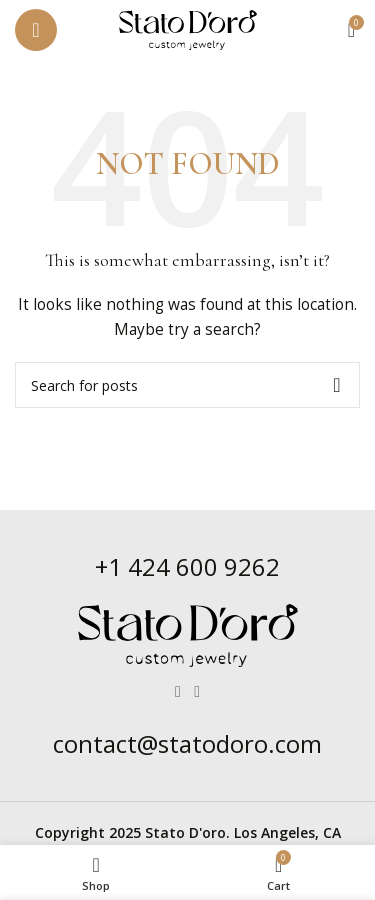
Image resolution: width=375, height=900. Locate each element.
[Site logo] (188, 28)
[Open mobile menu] (36, 30)
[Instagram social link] (197, 692)
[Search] (187, 385)
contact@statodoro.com (187, 743)
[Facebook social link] (177, 692)
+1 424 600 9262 (187, 566)
